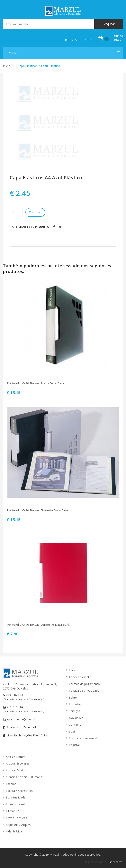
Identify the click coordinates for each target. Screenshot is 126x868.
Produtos (75, 704)
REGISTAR (72, 40)
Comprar (35, 212)
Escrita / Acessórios (19, 791)
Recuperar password (83, 738)
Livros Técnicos (17, 818)
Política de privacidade (84, 691)
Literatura (13, 811)
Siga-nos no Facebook (20, 727)
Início (7, 66)
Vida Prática (14, 831)
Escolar (11, 784)
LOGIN (88, 40)
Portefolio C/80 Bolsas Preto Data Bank (36, 383)
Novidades (76, 718)
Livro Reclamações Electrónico (26, 735)
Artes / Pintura (16, 757)
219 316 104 (23, 697)
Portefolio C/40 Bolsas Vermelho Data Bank (38, 625)
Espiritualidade (16, 797)
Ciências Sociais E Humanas (25, 777)
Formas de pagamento (84, 684)
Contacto (75, 725)
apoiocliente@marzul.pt (21, 719)
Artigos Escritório (18, 770)
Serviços (75, 711)
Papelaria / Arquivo (19, 825)
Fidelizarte (115, 862)
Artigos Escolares (18, 763)
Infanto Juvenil (16, 804)
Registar (74, 745)
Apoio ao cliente (80, 677)
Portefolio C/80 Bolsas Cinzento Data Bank (38, 510)
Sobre (73, 697)
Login (73, 731)
